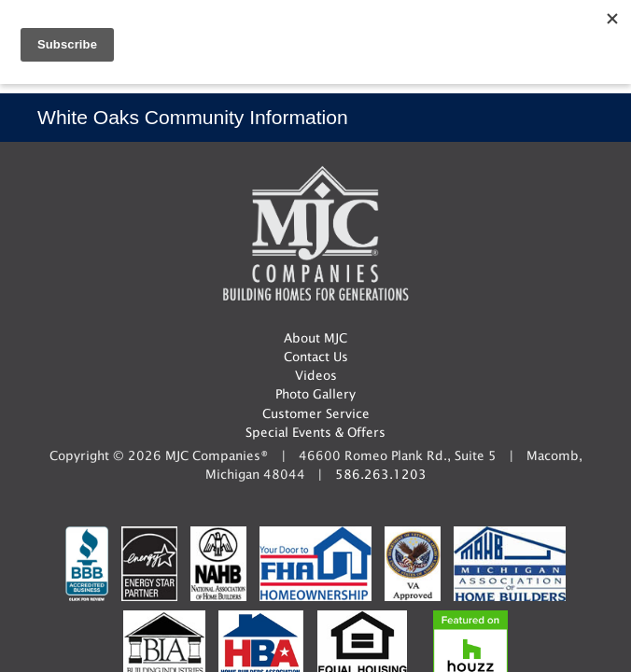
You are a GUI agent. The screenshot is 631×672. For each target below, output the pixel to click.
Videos (316, 375)
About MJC (315, 338)
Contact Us (316, 357)
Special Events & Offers (315, 432)
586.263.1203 (381, 474)
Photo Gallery (315, 394)
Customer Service (316, 413)
